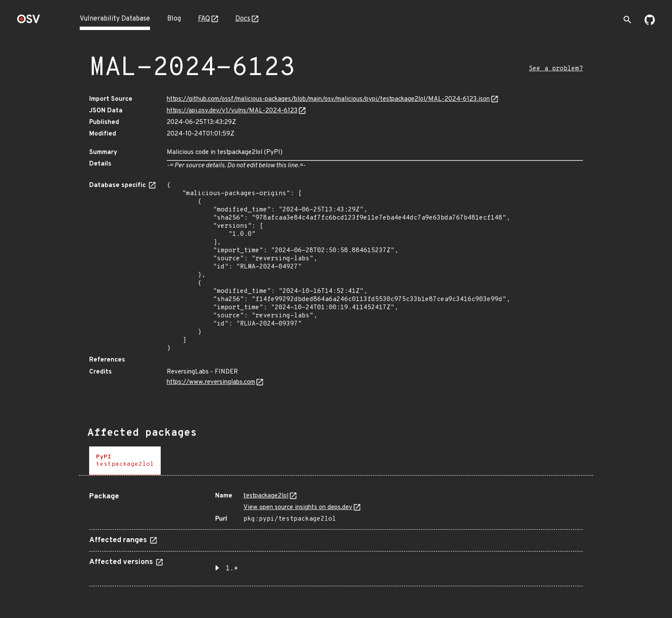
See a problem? (556, 69)
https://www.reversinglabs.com (211, 382)
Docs (243, 19)
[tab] (125, 461)
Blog (174, 19)
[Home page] (29, 22)
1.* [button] (232, 569)
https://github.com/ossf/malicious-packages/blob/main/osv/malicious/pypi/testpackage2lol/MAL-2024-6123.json (328, 99)
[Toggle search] (627, 20)
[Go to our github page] (650, 23)
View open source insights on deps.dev (298, 508)
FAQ (204, 19)
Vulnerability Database (115, 19)
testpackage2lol (266, 496)
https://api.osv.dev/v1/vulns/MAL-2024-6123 (232, 111)
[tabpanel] (336, 536)
